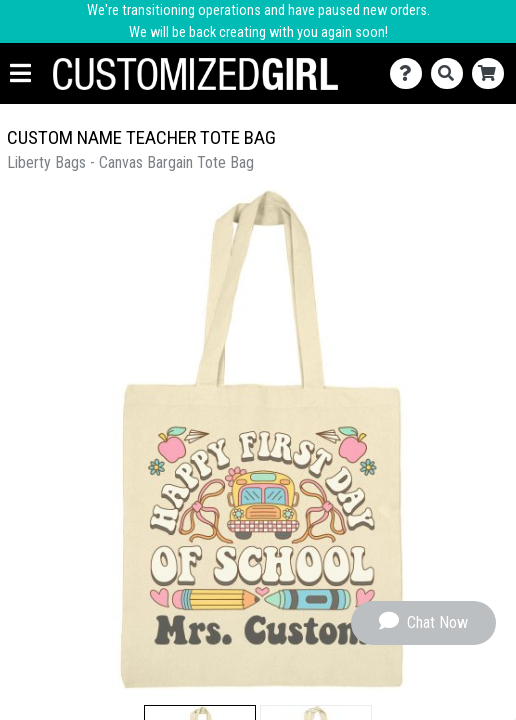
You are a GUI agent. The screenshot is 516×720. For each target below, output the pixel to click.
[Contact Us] (410, 73)
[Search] (451, 73)
